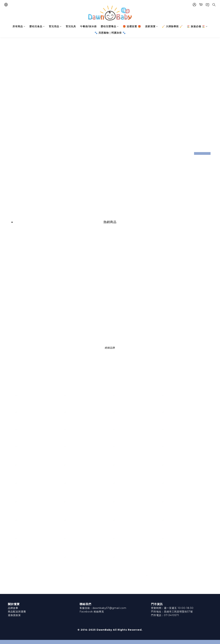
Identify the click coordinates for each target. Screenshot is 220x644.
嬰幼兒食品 (37, 26)
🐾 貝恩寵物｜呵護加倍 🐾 (110, 33)
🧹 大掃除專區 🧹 (172, 26)
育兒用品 (55, 26)
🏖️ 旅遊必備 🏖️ (197, 26)
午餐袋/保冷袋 (88, 26)
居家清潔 (151, 26)
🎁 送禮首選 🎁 (132, 26)
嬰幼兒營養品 (110, 26)
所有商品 (19, 26)
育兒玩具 (71, 26)
